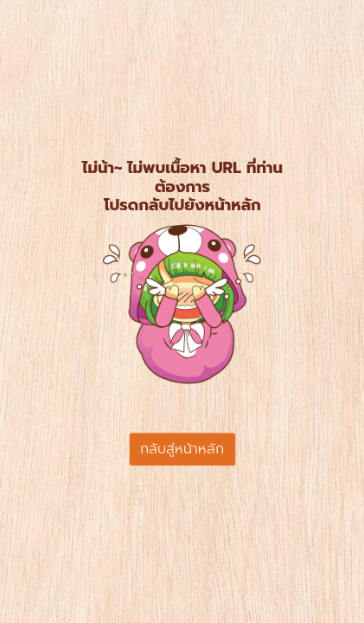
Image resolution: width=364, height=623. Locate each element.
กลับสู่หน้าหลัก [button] (182, 449)
